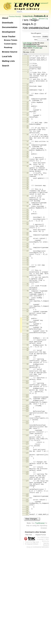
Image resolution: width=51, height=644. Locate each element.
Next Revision (41, 16)
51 (27, 241)
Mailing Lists (8, 61)
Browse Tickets (11, 40)
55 (27, 249)
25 (27, 131)
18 (27, 111)
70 (27, 302)
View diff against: (40, 33)
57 (27, 256)
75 (27, 320)
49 (27, 232)
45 (27, 211)
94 (27, 407)
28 (27, 139)
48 (27, 224)
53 (27, 245)
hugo (34, 20)
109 (27, 482)
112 (27, 496)
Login (10, 3)
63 (27, 277)
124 (27, 552)
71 (27, 304)
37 (27, 177)
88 (27, 386)
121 (27, 542)
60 (27, 268)
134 (27, 603)
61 (27, 270)
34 (27, 171)
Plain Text (29, 631)
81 (27, 360)
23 (27, 124)
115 (27, 513)
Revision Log (43, 19)
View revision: (37, 37)
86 (27, 378)
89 (27, 391)
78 (27, 337)
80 (27, 354)
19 (27, 113)
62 (27, 275)
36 (27, 176)
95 (27, 409)
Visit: (36, 40)
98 (27, 426)
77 (27, 331)
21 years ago (38, 48)
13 (27, 96)
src (26, 20)
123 (27, 546)
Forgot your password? (40, 3)
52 (27, 243)
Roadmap (8, 47)
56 (27, 252)
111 (27, 490)
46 (27, 213)
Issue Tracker (9, 36)
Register (27, 3)
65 (27, 284)
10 (27, 90)
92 (27, 396)
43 (27, 208)
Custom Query (10, 44)
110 (27, 484)
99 (27, 432)
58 (27, 258)
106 (27, 471)
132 (27, 594)
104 (27, 464)
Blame (34, 19)
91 (27, 394)
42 (27, 205)
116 (27, 522)
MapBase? (27, 50)
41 (27, 203)
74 (27, 312)
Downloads (8, 23)
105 (27, 467)
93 (27, 403)
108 (27, 480)
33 (27, 167)
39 (27, 188)
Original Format (41, 631)
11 (27, 92)
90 (27, 392)
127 (27, 569)
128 (27, 578)
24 (27, 127)
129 (27, 586)
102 (27, 449)
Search (6, 66)
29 (27, 141)
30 (27, 150)
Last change (27, 43)
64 (27, 281)
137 (27, 610)
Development (9, 32)
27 (27, 135)
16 (27, 105)
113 (27, 499)
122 (27, 544)
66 (27, 285)
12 (27, 95)
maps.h (28, 24)
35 (27, 173)
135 (27, 605)
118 (27, 529)
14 (27, 99)
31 (27, 158)
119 (27, 531)
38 (27, 184)
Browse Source (10, 52)
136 (27, 608)
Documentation (10, 27)
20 (27, 115)
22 (27, 120)
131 (27, 592)
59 (27, 264)
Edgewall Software (33, 640)
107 (27, 477)
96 (27, 417)
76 (27, 329)
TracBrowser (40, 619)
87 (27, 382)
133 (27, 601)
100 (27, 443)
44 (27, 209)
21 (27, 118)
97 (27, 420)
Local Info (7, 56)
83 (27, 369)
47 (27, 215)
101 (27, 447)
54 (27, 248)
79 (27, 346)
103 (27, 456)
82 (27, 363)
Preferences (18, 3)
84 (27, 371)
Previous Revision (15, 16)
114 (27, 507)
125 (27, 558)
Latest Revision (29, 16)
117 (27, 524)
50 (27, 236)
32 (27, 162)
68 (27, 298)
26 (27, 133)
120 (27, 535)
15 (27, 100)
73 (27, 310)
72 (27, 306)
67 (27, 290)
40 (27, 197)
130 (27, 588)
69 (27, 300)
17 (27, 106)
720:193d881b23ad (36, 28)
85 (27, 373)
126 (27, 561)
